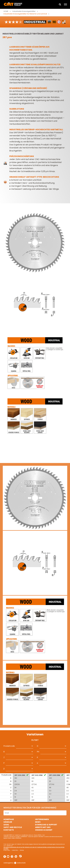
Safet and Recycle (13, 827)
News (38, 822)
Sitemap (22, 850)
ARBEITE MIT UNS (43, 827)
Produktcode (9, 746)
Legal (6, 825)
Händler (8, 822)
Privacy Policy (7, 850)
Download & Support (46, 825)
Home (6, 11)
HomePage (9, 819)
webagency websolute (15, 863)
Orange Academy (44, 830)
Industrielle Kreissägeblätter (24, 11)
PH (38, 752)
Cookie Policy (15, 850)
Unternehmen (42, 819)
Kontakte (9, 830)
